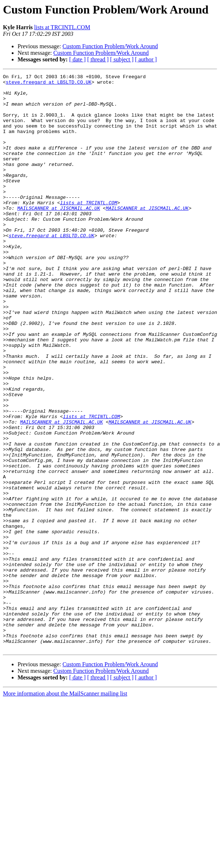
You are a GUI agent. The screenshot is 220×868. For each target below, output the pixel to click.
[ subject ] (122, 59)
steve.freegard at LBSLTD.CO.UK (49, 84)
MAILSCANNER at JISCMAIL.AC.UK (59, 235)
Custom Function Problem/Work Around (110, 46)
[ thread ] (98, 59)
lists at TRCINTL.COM (62, 27)
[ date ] (77, 59)
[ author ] (146, 59)
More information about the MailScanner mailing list (65, 809)
